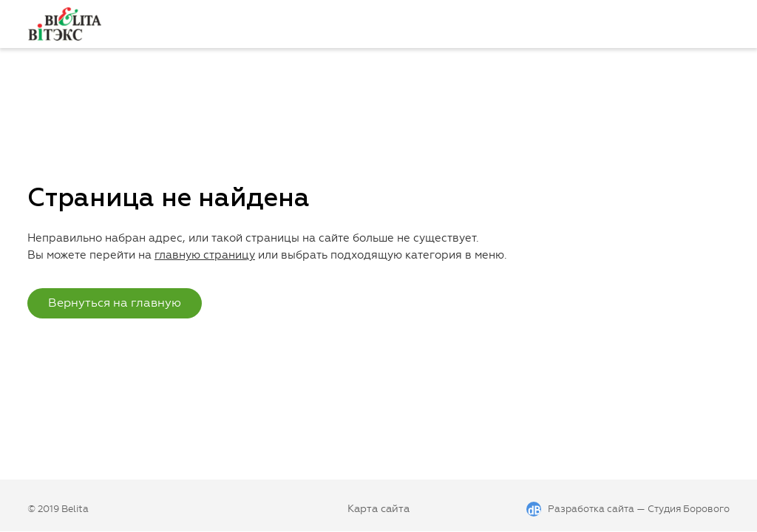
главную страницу (205, 255)
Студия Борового (689, 509)
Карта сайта (378, 509)
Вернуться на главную (115, 303)
